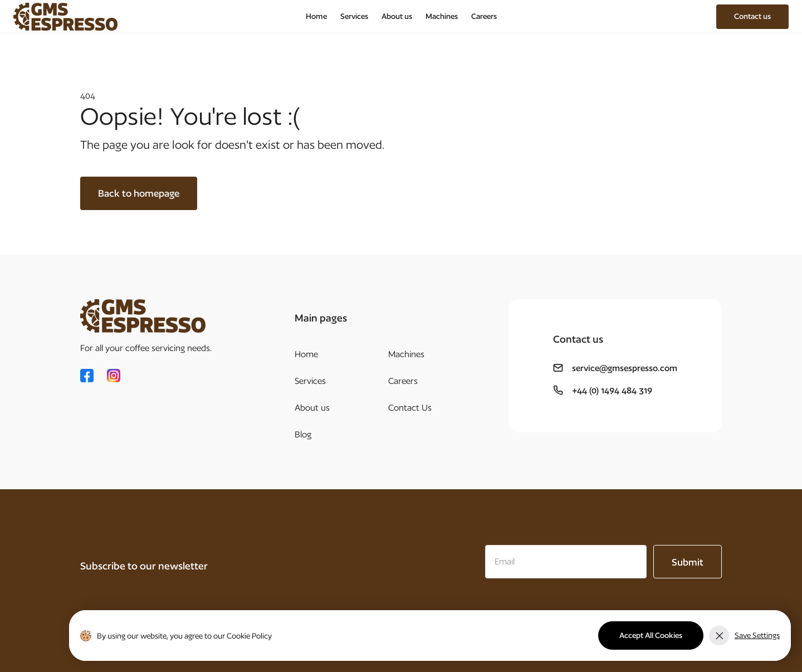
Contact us (752, 16)
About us (397, 16)
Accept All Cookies (651, 635)
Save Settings (757, 635)
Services (354, 16)
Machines (442, 16)
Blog (303, 434)
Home (316, 16)
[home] (65, 17)
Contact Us (410, 408)
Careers (484, 16)
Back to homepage (139, 193)
